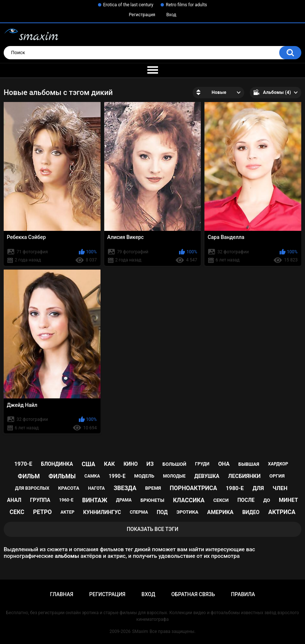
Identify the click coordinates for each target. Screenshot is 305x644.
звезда (125, 488)
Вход (171, 15)
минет (288, 500)
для (258, 488)
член (280, 488)
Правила (243, 594)
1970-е (23, 464)
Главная (62, 594)
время (153, 488)
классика (189, 500)
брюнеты (152, 500)
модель (144, 476)
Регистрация (142, 15)
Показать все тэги (152, 529)
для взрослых (32, 488)
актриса (282, 512)
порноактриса (194, 488)
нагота (97, 488)
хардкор (278, 464)
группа (40, 500)
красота (69, 488)
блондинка (57, 464)
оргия (277, 476)
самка (92, 476)
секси (221, 500)
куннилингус (102, 512)
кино (130, 464)
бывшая (249, 464)
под (162, 512)
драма (124, 500)
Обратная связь (193, 594)
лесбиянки (244, 476)
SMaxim (140, 631)
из (150, 464)
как (109, 464)
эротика (187, 512)
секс (17, 512)
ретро (43, 512)
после (246, 500)
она (224, 464)
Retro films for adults (186, 5)
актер (67, 512)
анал (14, 500)
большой (174, 464)
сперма (139, 512)
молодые (174, 476)
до (267, 500)
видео (251, 512)
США (89, 464)
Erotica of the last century (128, 5)
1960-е (66, 500)
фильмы (62, 476)
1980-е (235, 488)
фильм (29, 476)
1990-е (117, 476)
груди (202, 464)
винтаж (95, 500)
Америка (220, 512)
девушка (207, 476)
